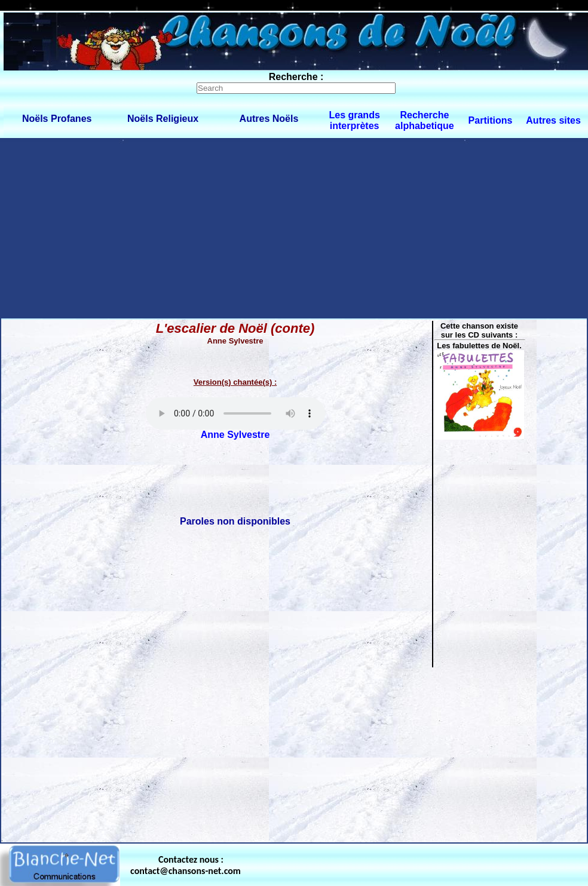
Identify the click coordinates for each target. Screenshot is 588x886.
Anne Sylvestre (235, 435)
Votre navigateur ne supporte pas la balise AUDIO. (235, 413)
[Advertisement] (294, 228)
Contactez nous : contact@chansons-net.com (186, 865)
